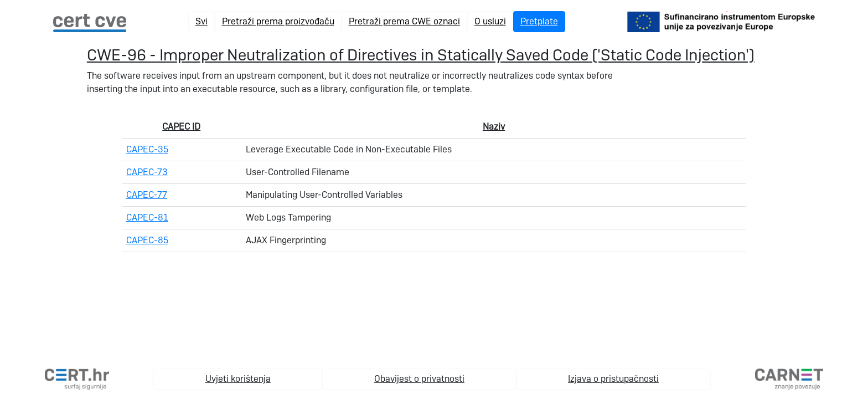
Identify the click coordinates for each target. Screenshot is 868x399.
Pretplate (539, 21)
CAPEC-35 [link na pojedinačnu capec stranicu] (147, 149)
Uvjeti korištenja (238, 379)
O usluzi (490, 21)
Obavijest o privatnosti (419, 379)
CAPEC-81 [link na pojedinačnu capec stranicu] (147, 218)
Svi (201, 21)
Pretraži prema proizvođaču (278, 21)
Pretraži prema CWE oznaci (404, 21)
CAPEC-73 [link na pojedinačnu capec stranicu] (147, 172)
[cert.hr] (77, 378)
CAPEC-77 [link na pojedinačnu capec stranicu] (147, 195)
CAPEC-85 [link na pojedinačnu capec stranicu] (147, 240)
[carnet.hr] (789, 378)
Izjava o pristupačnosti (613, 379)
